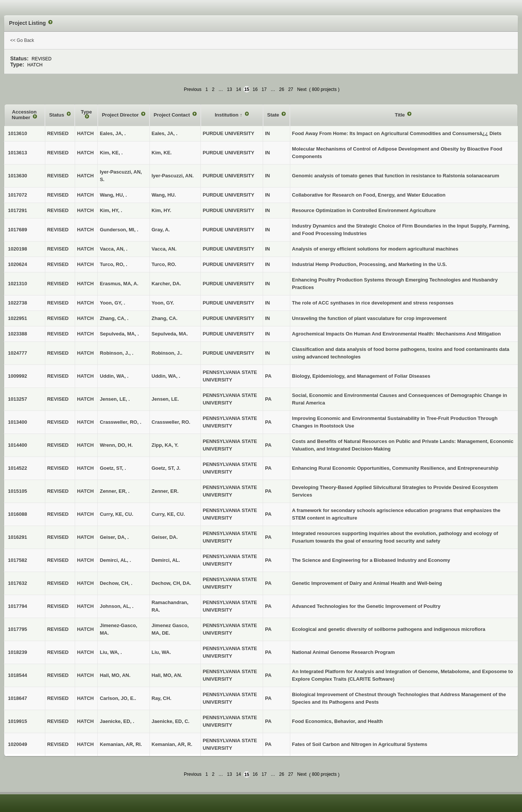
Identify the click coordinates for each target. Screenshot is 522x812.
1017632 (18, 583)
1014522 (18, 468)
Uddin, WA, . (166, 376)
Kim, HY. (162, 210)
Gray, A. (161, 230)
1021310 (18, 284)
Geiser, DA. (165, 537)
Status (57, 115)
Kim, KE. (162, 153)
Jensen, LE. (165, 399)
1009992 (18, 376)
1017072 (18, 195)
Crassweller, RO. (171, 422)
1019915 (18, 721)
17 (264, 89)
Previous (193, 89)
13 (229, 89)
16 (255, 89)
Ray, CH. (162, 698)
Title (400, 115)
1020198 (18, 249)
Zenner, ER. (165, 491)
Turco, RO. (164, 264)
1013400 (18, 422)
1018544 (18, 675)
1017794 (18, 606)
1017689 (18, 230)
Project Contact (172, 115)
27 (290, 89)
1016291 (18, 537)
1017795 (18, 629)
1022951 (18, 318)
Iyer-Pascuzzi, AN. (173, 176)
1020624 (18, 264)
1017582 (18, 560)
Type (86, 112)
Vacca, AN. (164, 249)
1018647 (18, 698)
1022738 (18, 303)
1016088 (18, 514)
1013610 (18, 133)
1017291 (18, 210)
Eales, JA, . (165, 133)
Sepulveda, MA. (170, 334)
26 (282, 89)
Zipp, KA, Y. (165, 445)
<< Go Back (22, 40)
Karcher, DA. (166, 284)
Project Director (121, 115)
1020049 (18, 744)
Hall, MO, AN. (167, 675)
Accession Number (24, 115)
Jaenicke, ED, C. (171, 721)
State (274, 115)
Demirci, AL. (166, 560)
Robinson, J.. (167, 353)
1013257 (18, 399)
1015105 (18, 491)
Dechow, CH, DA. (172, 583)
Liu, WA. (161, 652)
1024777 (18, 353)
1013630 (18, 176)
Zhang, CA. (165, 318)
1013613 (18, 153)
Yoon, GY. (163, 303)
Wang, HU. (164, 195)
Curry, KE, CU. (169, 514)
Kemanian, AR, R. (172, 744)
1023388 (18, 334)
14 (238, 89)
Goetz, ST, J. (166, 468)
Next (302, 89)
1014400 (18, 445)
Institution (227, 115)
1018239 (18, 652)
